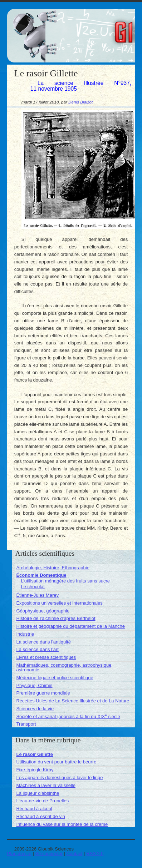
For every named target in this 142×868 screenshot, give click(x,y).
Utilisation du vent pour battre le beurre (56, 762)
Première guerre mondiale (43, 693)
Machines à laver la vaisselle (46, 785)
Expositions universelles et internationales (59, 603)
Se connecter (49, 854)
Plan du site (19, 854)
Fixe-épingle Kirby (35, 770)
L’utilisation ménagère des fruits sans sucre (65, 581)
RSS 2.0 (95, 854)
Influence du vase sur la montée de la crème (62, 824)
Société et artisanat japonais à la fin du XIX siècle (68, 716)
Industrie (25, 634)
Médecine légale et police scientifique (55, 678)
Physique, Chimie (34, 685)
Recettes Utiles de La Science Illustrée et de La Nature (73, 701)
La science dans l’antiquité (43, 642)
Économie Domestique (41, 575)
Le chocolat (33, 587)
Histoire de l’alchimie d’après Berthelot (56, 618)
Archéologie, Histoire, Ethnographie (53, 568)
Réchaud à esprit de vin (41, 816)
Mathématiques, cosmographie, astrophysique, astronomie (64, 667)
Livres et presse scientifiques (46, 657)
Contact (75, 854)
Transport (26, 724)
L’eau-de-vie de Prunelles (42, 801)
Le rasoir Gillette (35, 754)
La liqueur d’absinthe (38, 793)
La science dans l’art (37, 649)
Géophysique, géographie (43, 611)
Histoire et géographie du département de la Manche (70, 626)
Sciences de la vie (35, 709)
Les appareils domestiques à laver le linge (59, 778)
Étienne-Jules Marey (37, 595)
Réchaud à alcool (34, 809)
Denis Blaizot (80, 102)
